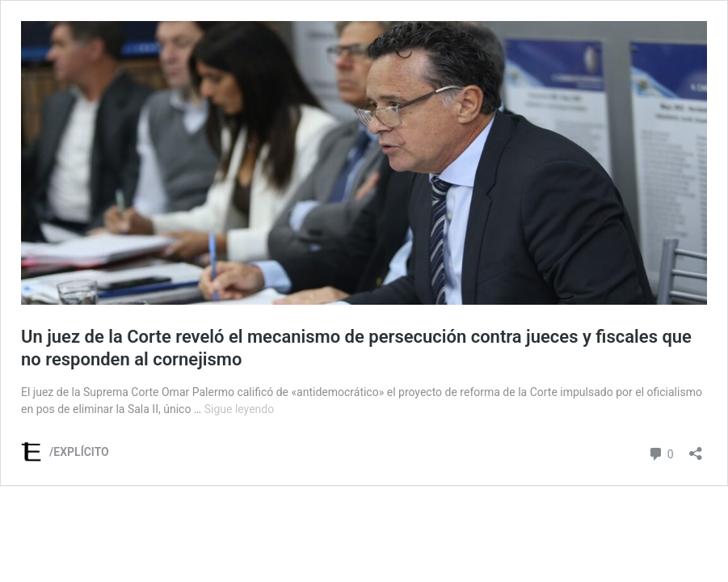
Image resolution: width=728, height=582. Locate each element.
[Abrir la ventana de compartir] (696, 448)
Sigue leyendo (240, 409)
